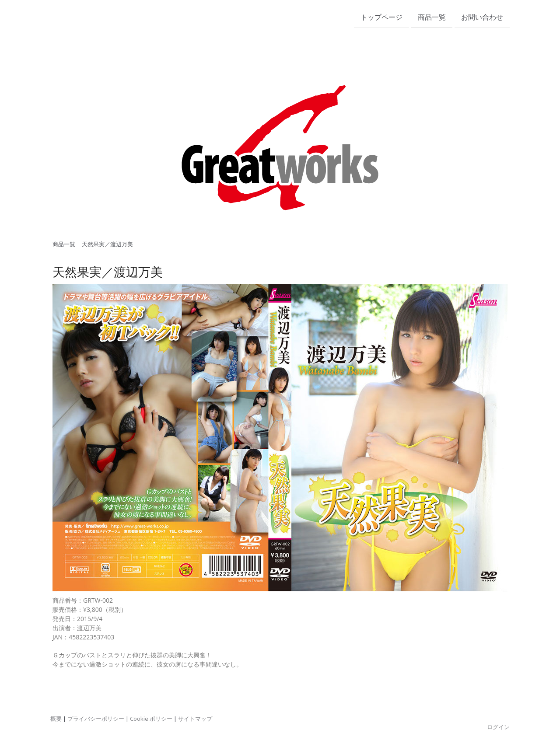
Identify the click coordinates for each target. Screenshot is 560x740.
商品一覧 (432, 17)
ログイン (498, 727)
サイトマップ (195, 719)
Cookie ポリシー (151, 719)
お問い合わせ (482, 17)
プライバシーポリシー (96, 719)
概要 (56, 719)
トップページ (381, 17)
